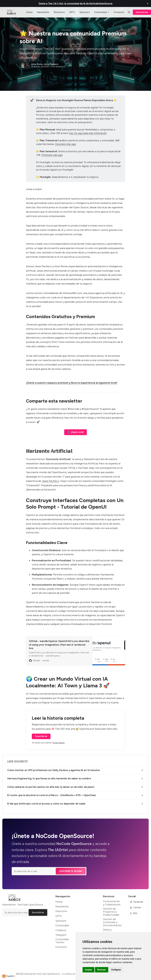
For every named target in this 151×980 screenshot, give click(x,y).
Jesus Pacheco (51, 64)
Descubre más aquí (66, 144)
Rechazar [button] (102, 970)
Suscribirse (41, 736)
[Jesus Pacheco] (27, 65)
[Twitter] (136, 908)
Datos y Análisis (107, 931)
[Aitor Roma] (22, 65)
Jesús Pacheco (50, 481)
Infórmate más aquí (52, 155)
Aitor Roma (37, 64)
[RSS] (134, 913)
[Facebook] (137, 902)
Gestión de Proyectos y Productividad (111, 912)
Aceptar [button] (89, 970)
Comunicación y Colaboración (112, 903)
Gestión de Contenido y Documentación (112, 922)
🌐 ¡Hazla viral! (75, 432)
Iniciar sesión (59, 743)
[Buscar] (129, 12)
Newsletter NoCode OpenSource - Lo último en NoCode (55, 974)
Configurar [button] (116, 970)
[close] (147, 3)
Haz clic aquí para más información (88, 133)
